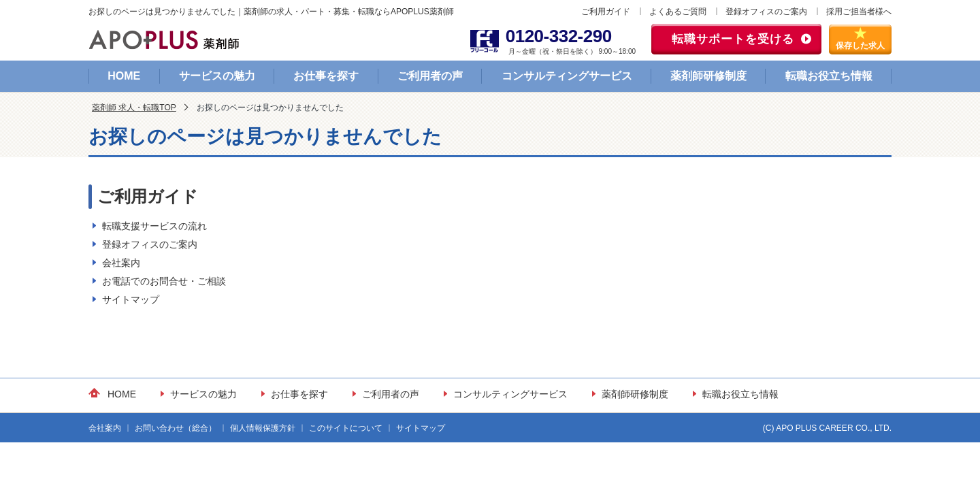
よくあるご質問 (678, 12)
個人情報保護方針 (263, 428)
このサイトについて (346, 428)
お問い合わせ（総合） (176, 428)
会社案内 (121, 263)
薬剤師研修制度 (708, 76)
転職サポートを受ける (733, 39)
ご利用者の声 (430, 76)
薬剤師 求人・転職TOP (134, 108)
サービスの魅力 (217, 76)
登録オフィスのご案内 (766, 12)
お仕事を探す (326, 76)
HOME (124, 76)
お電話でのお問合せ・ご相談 (164, 281)
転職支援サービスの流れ (154, 226)
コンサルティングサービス (567, 76)
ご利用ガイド (606, 12)
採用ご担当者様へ (859, 12)
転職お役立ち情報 (829, 76)
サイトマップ (131, 299)
